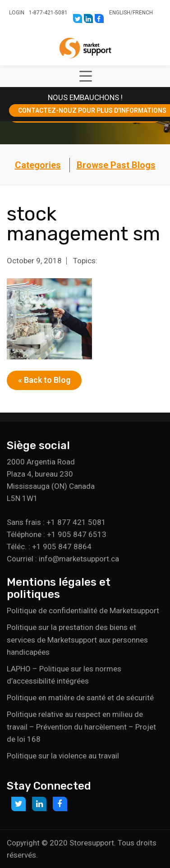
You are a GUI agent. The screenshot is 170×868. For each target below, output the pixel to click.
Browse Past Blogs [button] (116, 165)
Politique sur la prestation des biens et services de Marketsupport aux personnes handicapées (77, 639)
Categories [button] (38, 165)
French (143, 13)
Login (17, 13)
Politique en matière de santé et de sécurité (80, 698)
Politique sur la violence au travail (63, 756)
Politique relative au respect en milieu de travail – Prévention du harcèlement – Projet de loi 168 (81, 726)
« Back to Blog (44, 380)
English (120, 13)
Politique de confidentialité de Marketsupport (83, 611)
